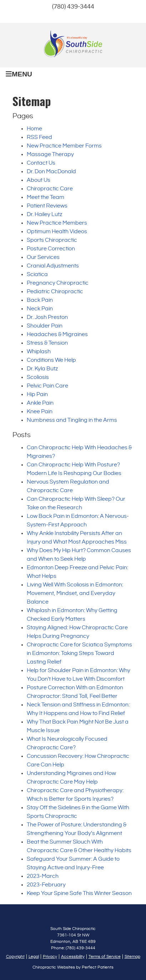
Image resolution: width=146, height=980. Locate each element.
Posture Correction (51, 249)
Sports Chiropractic (52, 240)
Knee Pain (40, 412)
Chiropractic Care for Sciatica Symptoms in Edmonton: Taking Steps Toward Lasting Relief (79, 653)
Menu (19, 74)
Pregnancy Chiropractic (58, 283)
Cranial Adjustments (53, 266)
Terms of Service (105, 957)
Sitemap (132, 957)
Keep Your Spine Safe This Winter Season (79, 893)
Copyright (15, 957)
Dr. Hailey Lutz (44, 214)
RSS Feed (39, 137)
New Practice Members (57, 223)
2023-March (43, 876)
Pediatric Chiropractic (55, 292)
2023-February (46, 885)
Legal (34, 957)
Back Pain (40, 300)
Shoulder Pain (45, 326)
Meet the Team (46, 197)
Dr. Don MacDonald (51, 172)
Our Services (43, 257)
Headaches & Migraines (57, 334)
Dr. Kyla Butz (42, 369)
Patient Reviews (47, 206)
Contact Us (41, 163)
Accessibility (73, 957)
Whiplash (39, 352)
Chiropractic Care (50, 189)
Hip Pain (37, 394)
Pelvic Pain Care (47, 386)
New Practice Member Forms (64, 146)
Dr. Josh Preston (47, 317)
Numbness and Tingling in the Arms (72, 420)
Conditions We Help (51, 360)
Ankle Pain (40, 403)
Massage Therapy (50, 154)
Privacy (50, 957)
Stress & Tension (47, 343)
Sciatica (37, 274)
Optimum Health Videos (57, 232)
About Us (39, 180)
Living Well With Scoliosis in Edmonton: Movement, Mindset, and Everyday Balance (75, 593)
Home (34, 129)
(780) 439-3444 (73, 7)
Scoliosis (38, 377)
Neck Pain (40, 309)
